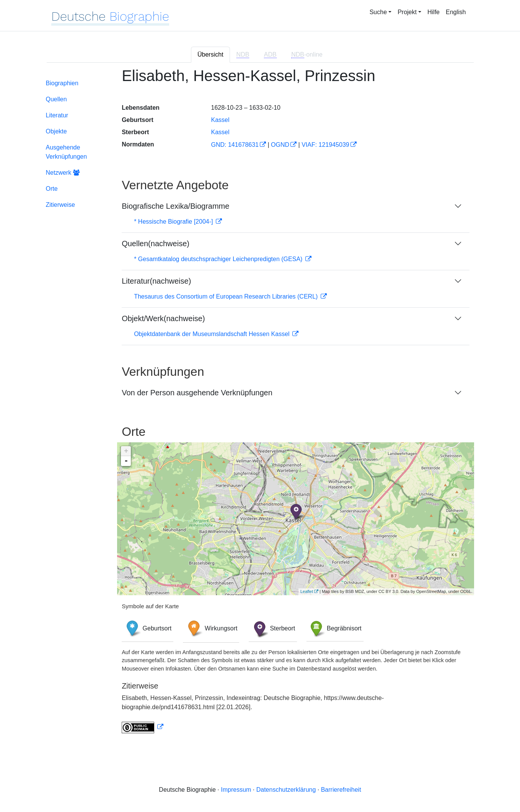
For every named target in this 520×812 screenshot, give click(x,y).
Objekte (56, 131)
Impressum (236, 790)
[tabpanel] (260, 405)
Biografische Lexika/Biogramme (175, 206)
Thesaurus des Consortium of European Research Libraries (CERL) (227, 296)
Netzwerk (63, 173)
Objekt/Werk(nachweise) (163, 318)
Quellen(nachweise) (156, 244)
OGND (280, 145)
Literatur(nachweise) (156, 281)
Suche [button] (378, 12)
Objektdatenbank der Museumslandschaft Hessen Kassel (213, 334)
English (456, 12)
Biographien (62, 83)
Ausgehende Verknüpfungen (67, 152)
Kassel (220, 120)
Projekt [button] (407, 12)
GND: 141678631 (235, 145)
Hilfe (434, 12)
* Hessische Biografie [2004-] (174, 222)
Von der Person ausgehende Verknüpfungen (197, 393)
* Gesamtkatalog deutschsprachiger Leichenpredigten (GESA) (219, 259)
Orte (52, 189)
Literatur (57, 115)
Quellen (56, 99)
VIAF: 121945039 (325, 145)
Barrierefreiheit (341, 790)
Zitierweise (60, 205)
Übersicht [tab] (210, 54)
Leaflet (307, 591)
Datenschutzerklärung (286, 790)
